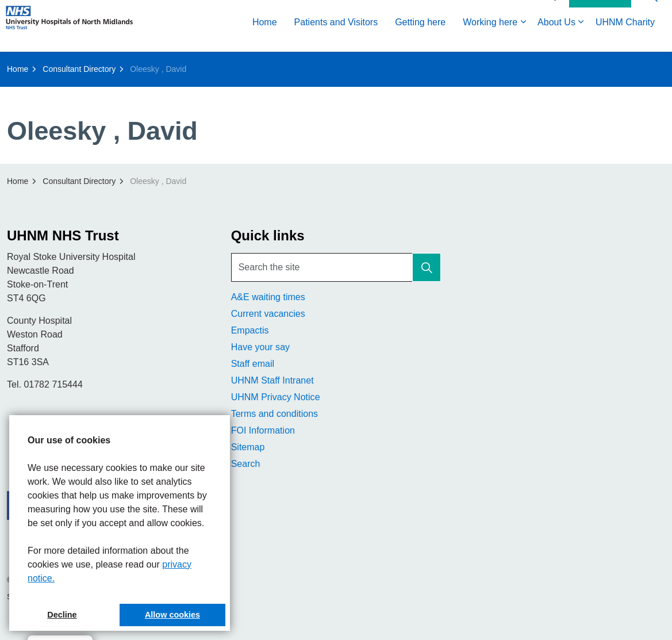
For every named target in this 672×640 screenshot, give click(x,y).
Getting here (420, 39)
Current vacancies (268, 314)
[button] (427, 267)
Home (265, 39)
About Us (556, 39)
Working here (490, 39)
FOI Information (263, 430)
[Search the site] (336, 267)
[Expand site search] (652, 13)
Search (246, 464)
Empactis (250, 330)
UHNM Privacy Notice (276, 397)
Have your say (260, 347)
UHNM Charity (625, 39)
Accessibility (536, 13)
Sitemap (248, 447)
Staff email (253, 364)
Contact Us (600, 13)
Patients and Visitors (336, 39)
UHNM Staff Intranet (272, 380)
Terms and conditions (274, 414)
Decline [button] (62, 615)
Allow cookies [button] (172, 615)
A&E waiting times (268, 297)
